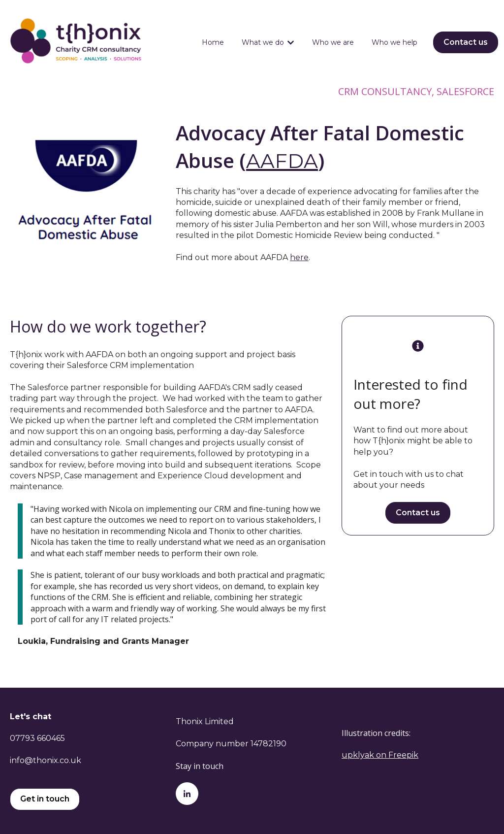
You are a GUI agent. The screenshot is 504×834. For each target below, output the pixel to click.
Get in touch (45, 799)
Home (213, 42)
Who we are (333, 42)
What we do (263, 42)
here (299, 257)
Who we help (394, 42)
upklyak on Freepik (380, 755)
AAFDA (282, 161)
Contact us (466, 42)
